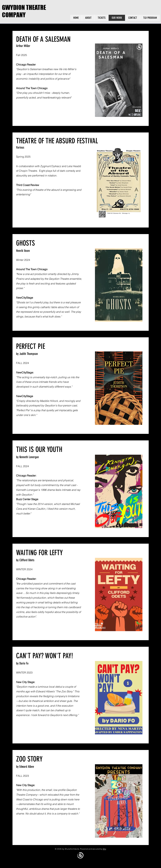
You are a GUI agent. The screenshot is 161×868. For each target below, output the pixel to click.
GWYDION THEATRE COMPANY (24, 11)
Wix (104, 849)
